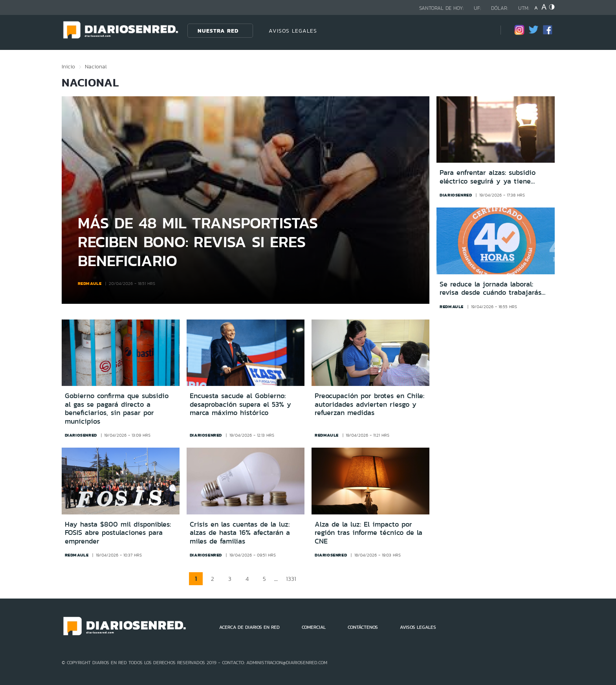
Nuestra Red (218, 31)
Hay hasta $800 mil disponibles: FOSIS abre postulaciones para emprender (118, 533)
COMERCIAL (314, 627)
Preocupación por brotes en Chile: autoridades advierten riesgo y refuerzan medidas (369, 404)
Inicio (68, 66)
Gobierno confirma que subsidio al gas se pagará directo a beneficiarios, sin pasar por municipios (117, 409)
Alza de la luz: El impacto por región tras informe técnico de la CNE (368, 533)
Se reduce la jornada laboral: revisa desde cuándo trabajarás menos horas (490, 289)
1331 (291, 579)
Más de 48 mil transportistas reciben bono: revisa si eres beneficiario (198, 241)
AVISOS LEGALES (293, 31)
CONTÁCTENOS (363, 627)
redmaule (90, 283)
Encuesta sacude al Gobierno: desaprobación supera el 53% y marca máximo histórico (240, 404)
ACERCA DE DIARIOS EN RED (249, 627)
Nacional (96, 66)
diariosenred (456, 195)
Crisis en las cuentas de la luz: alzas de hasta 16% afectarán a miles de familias (240, 533)
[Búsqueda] (483, 30)
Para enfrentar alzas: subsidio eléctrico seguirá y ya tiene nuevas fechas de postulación (488, 177)
